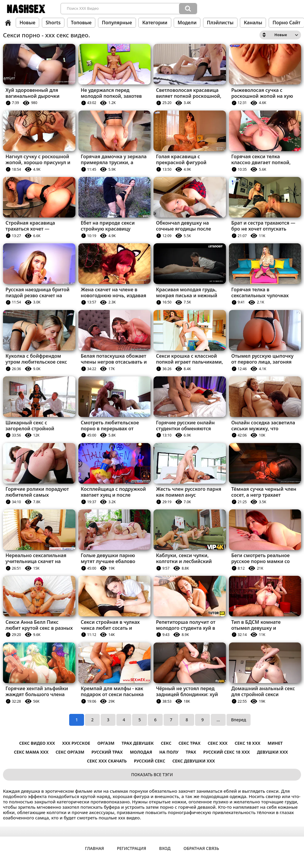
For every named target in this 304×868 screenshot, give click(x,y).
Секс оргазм (70, 752)
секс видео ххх (37, 743)
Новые (28, 23)
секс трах (189, 743)
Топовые (81, 23)
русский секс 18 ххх (227, 752)
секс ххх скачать (107, 761)
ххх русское (76, 743)
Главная (8, 23)
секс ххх (217, 743)
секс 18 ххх (247, 743)
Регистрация (132, 848)
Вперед (239, 720)
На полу (169, 752)
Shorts (53, 23)
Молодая (141, 752)
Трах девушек (137, 743)
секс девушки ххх (194, 761)
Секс (166, 743)
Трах (191, 752)
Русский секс (150, 761)
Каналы (253, 23)
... (218, 720)
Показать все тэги (152, 775)
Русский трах (107, 752)
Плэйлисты (220, 23)
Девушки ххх (272, 752)
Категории (155, 23)
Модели (187, 23)
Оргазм (106, 743)
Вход (165, 848)
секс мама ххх (31, 752)
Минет (275, 743)
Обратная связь (201, 848)
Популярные (117, 23)
